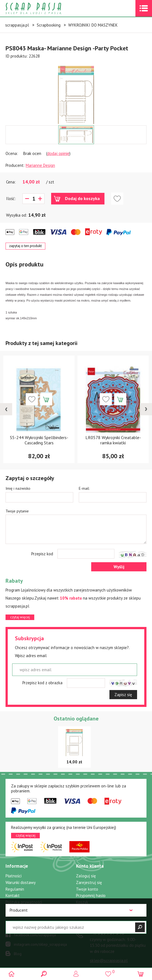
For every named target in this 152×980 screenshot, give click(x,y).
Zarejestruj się (89, 882)
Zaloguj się (86, 876)
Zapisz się (123, 695)
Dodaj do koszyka (82, 198)
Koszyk (82, 902)
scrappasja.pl (17, 25)
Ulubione (84, 908)
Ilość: (11, 199)
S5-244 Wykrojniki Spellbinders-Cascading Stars (39, 440)
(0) (140, 974)
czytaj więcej (20, 617)
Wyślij (119, 567)
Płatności (14, 876)
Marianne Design (40, 165)
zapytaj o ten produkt (25, 246)
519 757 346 (107, 933)
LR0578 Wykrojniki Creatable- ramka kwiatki (113, 440)
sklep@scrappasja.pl (109, 960)
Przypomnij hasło (91, 895)
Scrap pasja (45, 8)
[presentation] (6, 409)
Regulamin (15, 889)
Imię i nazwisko (18, 488)
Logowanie (76, 974)
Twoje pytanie (17, 511)
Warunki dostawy (21, 882)
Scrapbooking (49, 25)
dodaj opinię (58, 153)
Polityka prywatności (24, 902)
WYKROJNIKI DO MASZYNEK (93, 25)
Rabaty (12, 908)
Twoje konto (87, 889)
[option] (76, 92)
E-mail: (84, 488)
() (108, 972)
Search (44, 974)
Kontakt (13, 895)
